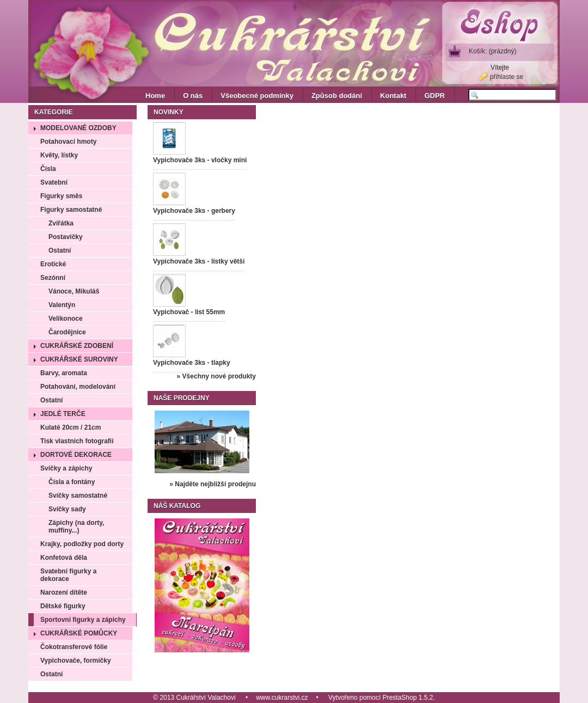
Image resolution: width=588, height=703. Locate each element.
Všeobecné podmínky (257, 96)
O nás (193, 96)
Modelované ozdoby (78, 128)
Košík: (492, 51)
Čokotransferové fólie (74, 647)
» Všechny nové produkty (216, 376)
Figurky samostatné (71, 210)
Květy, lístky (59, 155)
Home (155, 96)
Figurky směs (61, 196)
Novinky (169, 112)
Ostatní (60, 250)
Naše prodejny (182, 398)
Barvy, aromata (64, 373)
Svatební (54, 182)
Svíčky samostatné (78, 496)
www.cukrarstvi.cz (282, 698)
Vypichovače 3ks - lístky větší (199, 261)
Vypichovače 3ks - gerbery (194, 211)
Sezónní (53, 278)
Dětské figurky (63, 606)
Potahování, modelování (78, 387)
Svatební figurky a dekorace (68, 575)
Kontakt (393, 96)
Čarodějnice (67, 332)
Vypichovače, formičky (76, 661)
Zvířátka (61, 223)
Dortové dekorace (76, 455)
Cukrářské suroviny (79, 359)
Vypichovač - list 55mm (189, 312)
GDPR (434, 96)
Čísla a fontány (72, 482)
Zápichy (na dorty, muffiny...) (76, 527)
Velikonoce (66, 319)
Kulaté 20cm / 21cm (71, 427)
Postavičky (66, 237)
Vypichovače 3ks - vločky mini (200, 160)
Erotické (53, 264)
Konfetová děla (64, 558)
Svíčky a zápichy (66, 468)
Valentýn (62, 305)
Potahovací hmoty (68, 142)
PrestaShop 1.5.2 (408, 698)
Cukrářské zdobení (77, 346)
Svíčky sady (67, 509)
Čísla (48, 169)
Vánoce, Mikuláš (74, 291)
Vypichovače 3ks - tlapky (192, 363)
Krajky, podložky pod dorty (82, 544)
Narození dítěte (64, 592)
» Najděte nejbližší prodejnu (213, 484)
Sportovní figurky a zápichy (83, 620)
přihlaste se (507, 77)
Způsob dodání (337, 96)
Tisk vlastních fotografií (77, 441)
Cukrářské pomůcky (79, 633)
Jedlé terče (63, 414)
